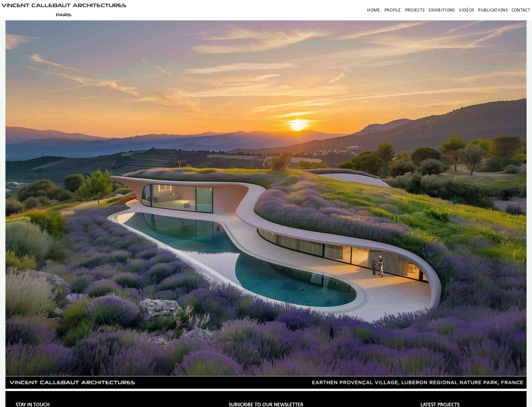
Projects (415, 10)
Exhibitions (442, 10)
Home (374, 10)
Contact (521, 10)
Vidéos (466, 10)
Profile (393, 10)
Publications (493, 10)
